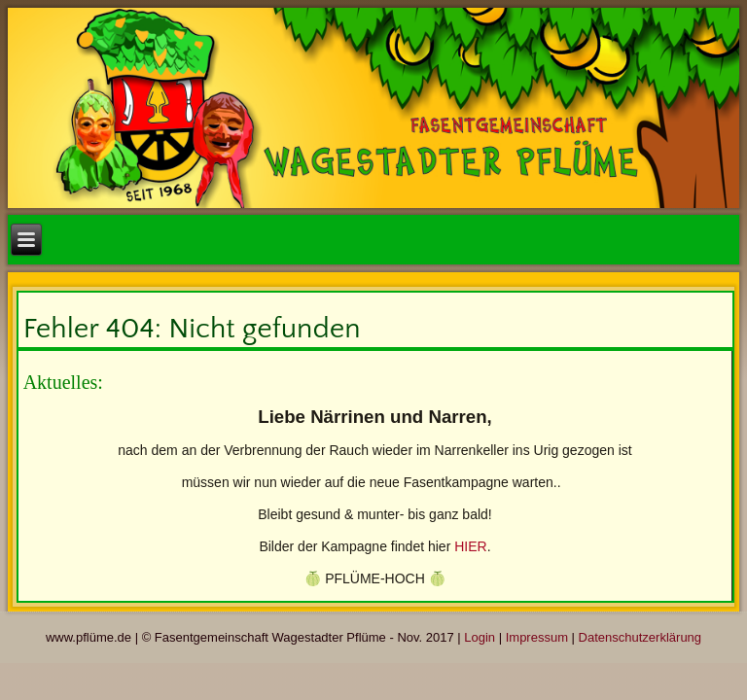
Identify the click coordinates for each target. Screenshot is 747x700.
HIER (470, 546)
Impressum (537, 637)
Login (480, 637)
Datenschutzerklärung (640, 637)
